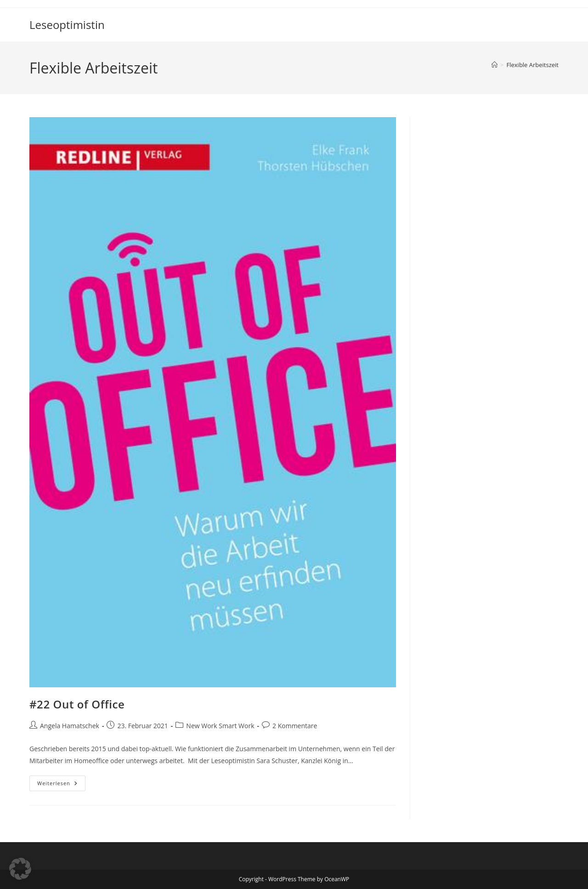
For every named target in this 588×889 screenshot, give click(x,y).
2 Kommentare (295, 726)
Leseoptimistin (67, 25)
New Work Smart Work (220, 726)
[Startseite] (495, 65)
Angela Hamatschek (70, 726)
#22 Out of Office (77, 704)
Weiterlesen (61, 785)
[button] (20, 869)
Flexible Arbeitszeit (533, 65)
